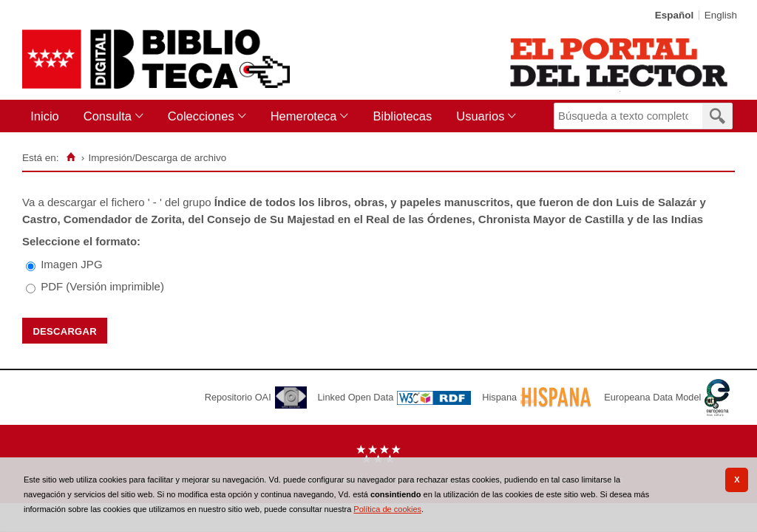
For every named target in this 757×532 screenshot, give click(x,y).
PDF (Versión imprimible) (102, 286)
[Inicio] (71, 157)
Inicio (45, 116)
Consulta (108, 116)
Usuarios (480, 116)
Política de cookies (387, 509)
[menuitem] (48, 116)
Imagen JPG (71, 264)
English (721, 15)
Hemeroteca (304, 116)
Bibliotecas (402, 116)
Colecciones (201, 116)
